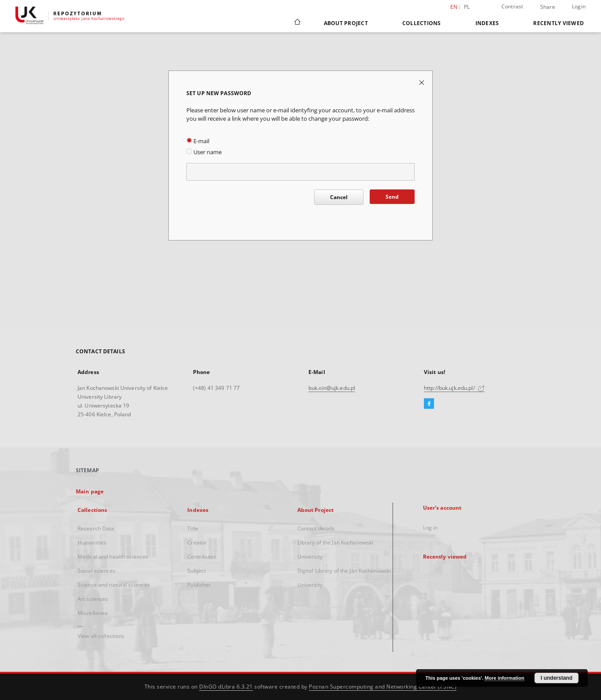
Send (392, 197)
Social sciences (96, 571)
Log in (430, 528)
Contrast (512, 6)
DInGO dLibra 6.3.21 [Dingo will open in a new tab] (226, 687)
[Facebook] (429, 404)
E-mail (198, 141)
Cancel (339, 197)
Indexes (487, 23)
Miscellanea (93, 613)
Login (579, 6)
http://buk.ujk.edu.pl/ (454, 388)
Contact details (316, 528)
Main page (90, 491)
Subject (197, 571)
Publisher (199, 585)
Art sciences (93, 599)
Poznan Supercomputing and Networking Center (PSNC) (383, 687)
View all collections (101, 636)
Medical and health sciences (113, 557)
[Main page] (297, 23)
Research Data (96, 528)
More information (505, 678)
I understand (556, 678)
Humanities (92, 543)
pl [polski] (467, 7)
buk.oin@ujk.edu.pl (332, 388)
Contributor (202, 557)
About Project (346, 23)
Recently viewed (558, 23)
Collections (422, 23)
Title (193, 528)
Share (548, 7)
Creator (197, 543)
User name (204, 152)
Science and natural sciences (114, 585)
